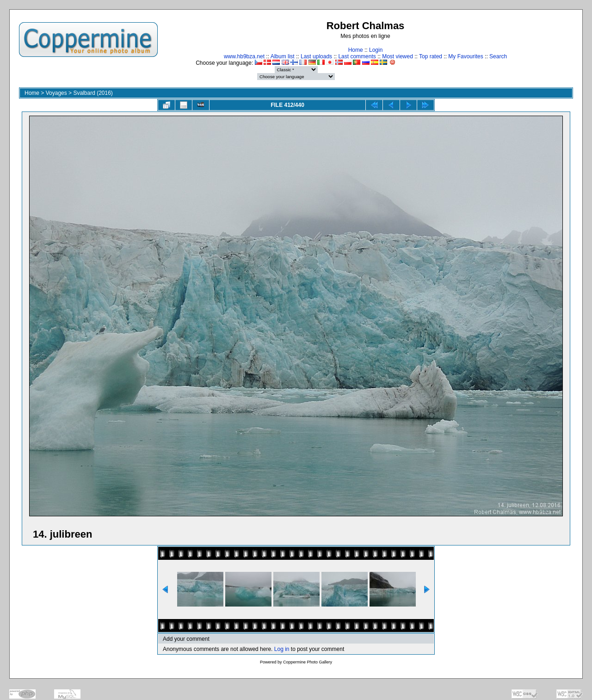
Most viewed (398, 56)
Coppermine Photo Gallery (308, 662)
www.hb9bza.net (244, 56)
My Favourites (466, 56)
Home (356, 50)
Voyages (56, 93)
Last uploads (316, 56)
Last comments (357, 56)
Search (498, 56)
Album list (283, 56)
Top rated (431, 56)
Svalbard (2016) (93, 93)
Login (376, 50)
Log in (282, 649)
